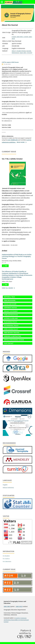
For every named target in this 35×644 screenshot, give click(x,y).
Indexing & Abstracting (13, 336)
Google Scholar (21, 51)
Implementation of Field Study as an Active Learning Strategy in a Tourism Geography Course (17, 256)
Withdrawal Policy (11, 325)
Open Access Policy (11, 329)
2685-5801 (20, 37)
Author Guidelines (11, 318)
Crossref (29, 53)
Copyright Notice (10, 308)
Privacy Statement (11, 311)
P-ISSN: (14, 37)
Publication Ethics (11, 315)
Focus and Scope (10, 304)
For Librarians (7, 561)
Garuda (29, 51)
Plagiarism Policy (11, 322)
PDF (6, 266)
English (5, 485)
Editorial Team (9, 297)
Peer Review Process (12, 333)
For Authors (6, 559)
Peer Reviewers (10, 300)
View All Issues (7, 288)
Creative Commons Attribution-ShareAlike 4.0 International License (16, 620)
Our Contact (9, 343)
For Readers (6, 556)
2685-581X (19, 606)
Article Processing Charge (14, 340)
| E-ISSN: (26, 37)
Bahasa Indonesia (8, 488)
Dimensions (15, 53)
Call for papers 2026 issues (10, 62)
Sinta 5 (14, 51)
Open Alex (23, 53)
